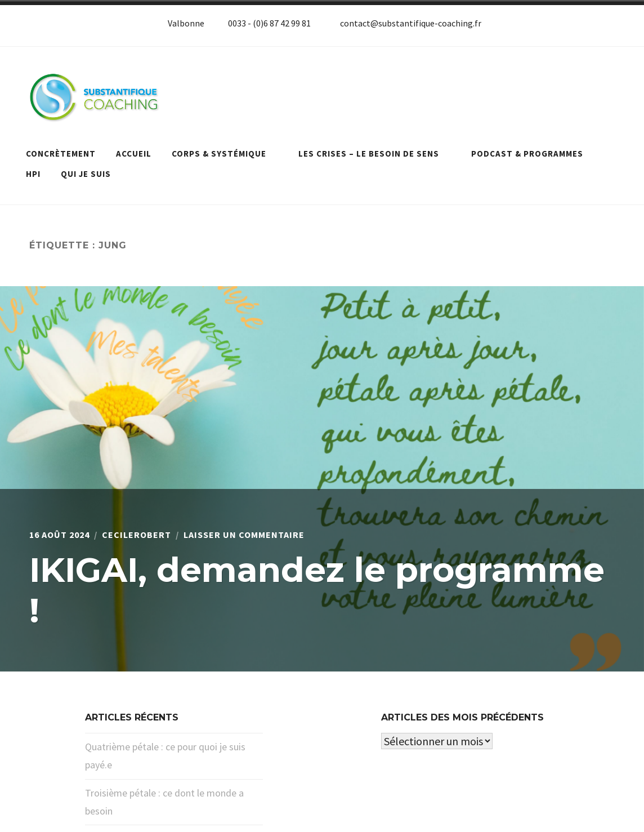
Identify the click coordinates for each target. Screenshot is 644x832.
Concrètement (61, 154)
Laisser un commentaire (244, 535)
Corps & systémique (225, 154)
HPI (33, 174)
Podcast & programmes (533, 154)
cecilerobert (137, 535)
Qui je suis (86, 174)
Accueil (134, 154)
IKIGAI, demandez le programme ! (317, 590)
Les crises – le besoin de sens (375, 154)
